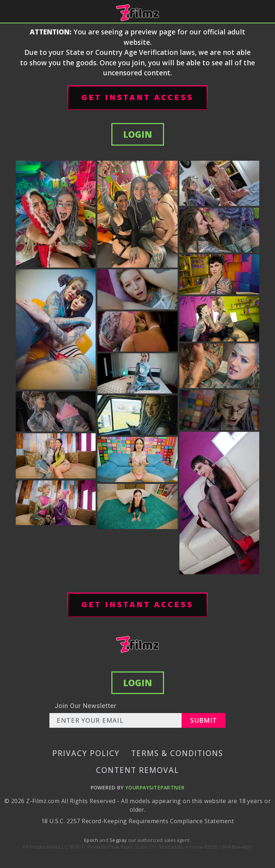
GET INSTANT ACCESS (137, 98)
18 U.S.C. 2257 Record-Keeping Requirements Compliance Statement (137, 821)
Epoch (92, 840)
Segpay (119, 840)
